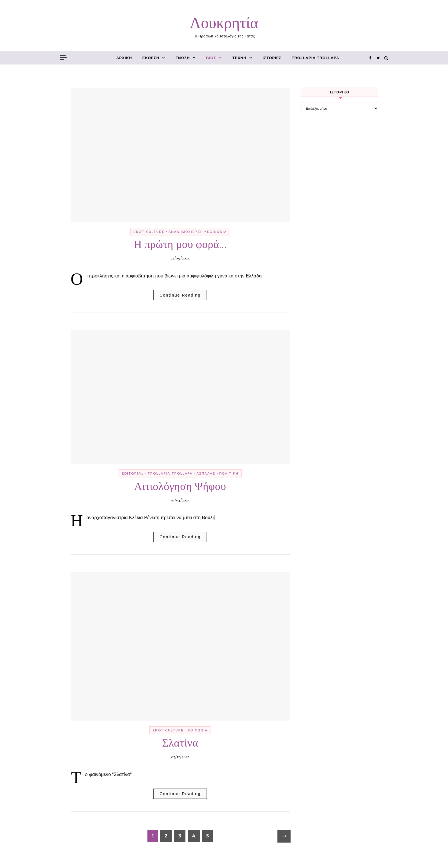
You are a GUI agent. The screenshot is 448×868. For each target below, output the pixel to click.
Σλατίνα (180, 743)
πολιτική (229, 473)
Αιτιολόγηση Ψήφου (180, 487)
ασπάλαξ (206, 473)
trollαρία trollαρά (315, 58)
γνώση (183, 58)
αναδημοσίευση (186, 232)
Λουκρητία (224, 23)
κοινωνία (217, 232)
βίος (211, 58)
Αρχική (124, 58)
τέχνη (239, 58)
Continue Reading (180, 295)
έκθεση (151, 58)
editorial (133, 473)
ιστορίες (272, 58)
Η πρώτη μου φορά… (180, 245)
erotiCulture (149, 232)
